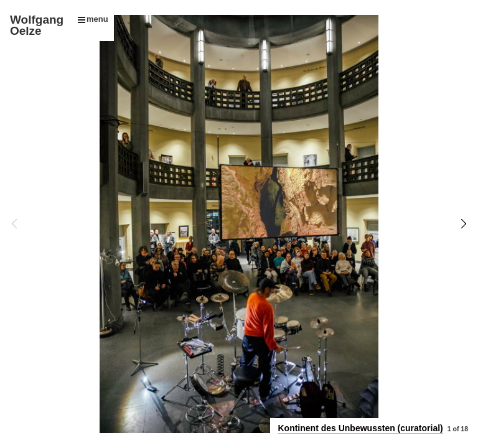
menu (93, 19)
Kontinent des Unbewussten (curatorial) (360, 428)
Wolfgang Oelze (37, 25)
